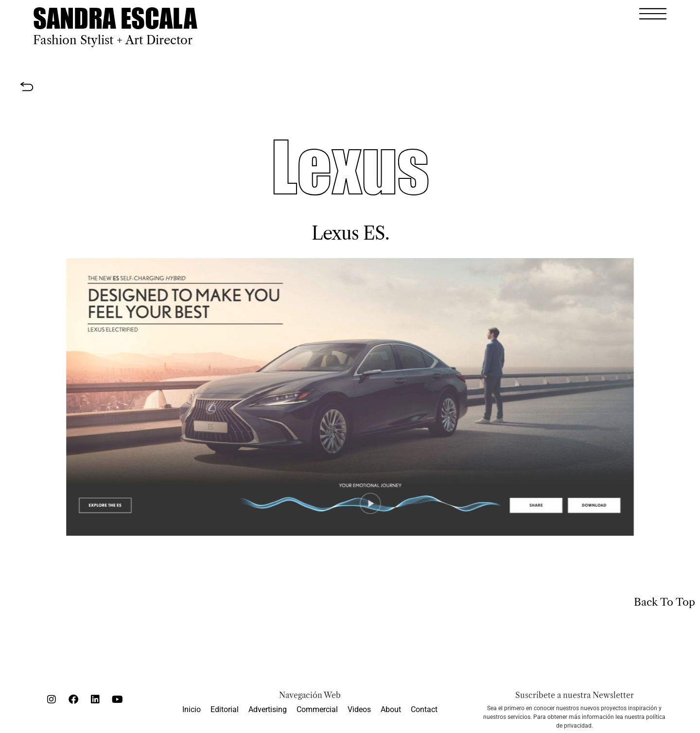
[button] (653, 13)
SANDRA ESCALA (115, 18)
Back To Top (665, 602)
